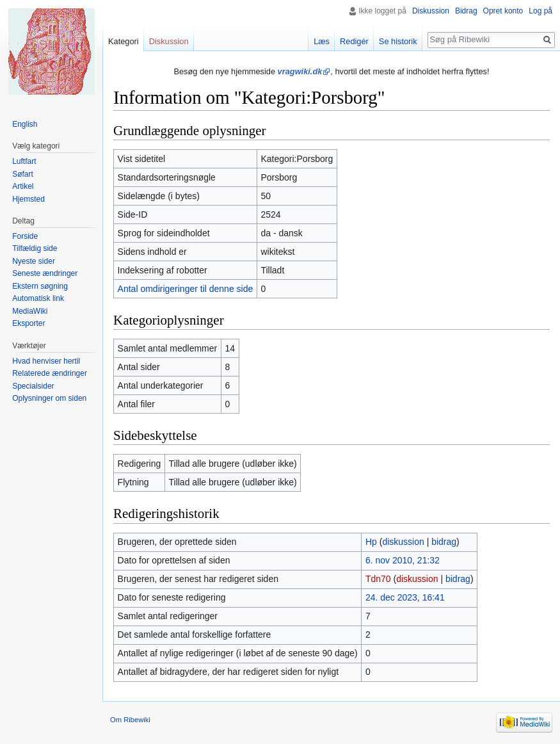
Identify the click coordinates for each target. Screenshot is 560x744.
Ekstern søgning (40, 286)
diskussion (403, 542)
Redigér (354, 41)
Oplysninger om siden (49, 398)
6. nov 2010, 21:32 (403, 560)
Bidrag (466, 11)
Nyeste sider (34, 261)
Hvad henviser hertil (46, 361)
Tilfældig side (35, 248)
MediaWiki (30, 311)
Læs (322, 41)
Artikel (23, 186)
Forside (25, 236)
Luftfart (24, 161)
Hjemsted (28, 199)
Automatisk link (38, 298)
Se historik (398, 41)
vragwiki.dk (300, 71)
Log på (540, 11)
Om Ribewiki (130, 720)
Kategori (124, 41)
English (25, 124)
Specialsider (33, 386)
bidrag (444, 542)
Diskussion (431, 11)
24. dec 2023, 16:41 (405, 597)
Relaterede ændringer (50, 373)
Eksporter (28, 323)
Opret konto (503, 11)
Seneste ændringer (45, 273)
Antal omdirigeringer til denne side (186, 289)
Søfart (23, 174)
